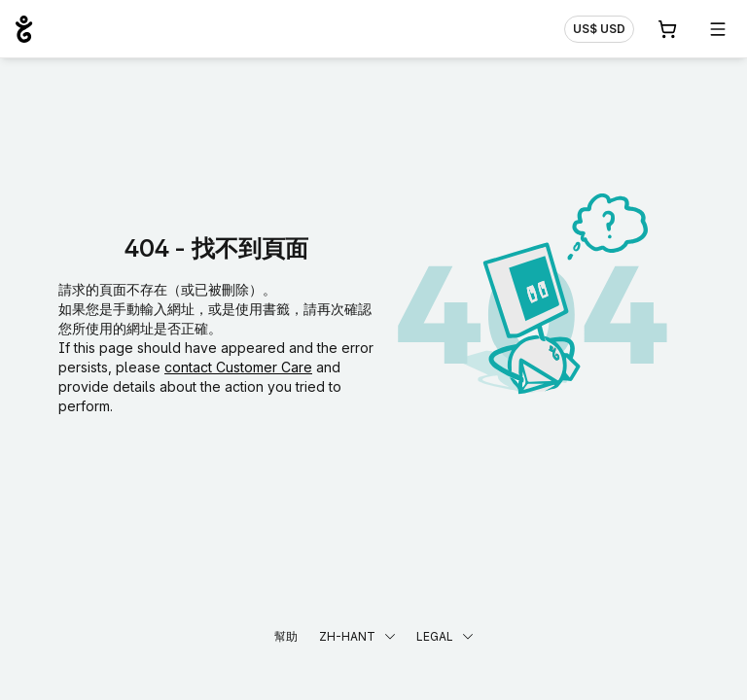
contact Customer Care (238, 367)
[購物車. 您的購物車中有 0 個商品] (667, 29)
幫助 (286, 636)
